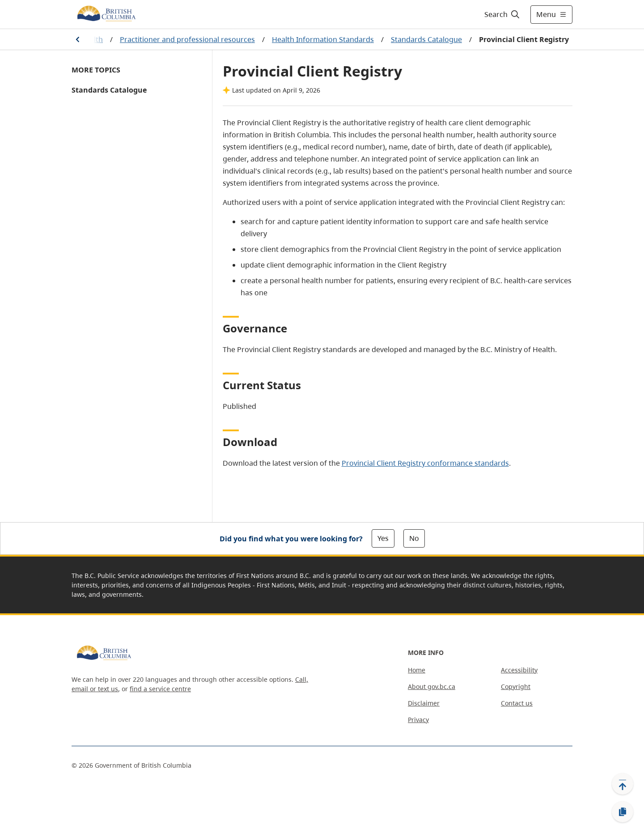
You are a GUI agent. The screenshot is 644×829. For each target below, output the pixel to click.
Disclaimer (424, 703)
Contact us (517, 703)
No (414, 538)
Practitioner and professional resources (187, 39)
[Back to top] (623, 784)
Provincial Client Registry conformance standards (425, 463)
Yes (383, 538)
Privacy (418, 720)
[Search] (502, 14)
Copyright (516, 687)
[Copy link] (623, 812)
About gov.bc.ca (432, 687)
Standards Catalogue (426, 39)
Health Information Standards (323, 39)
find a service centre (160, 689)
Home (417, 670)
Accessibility (519, 670)
